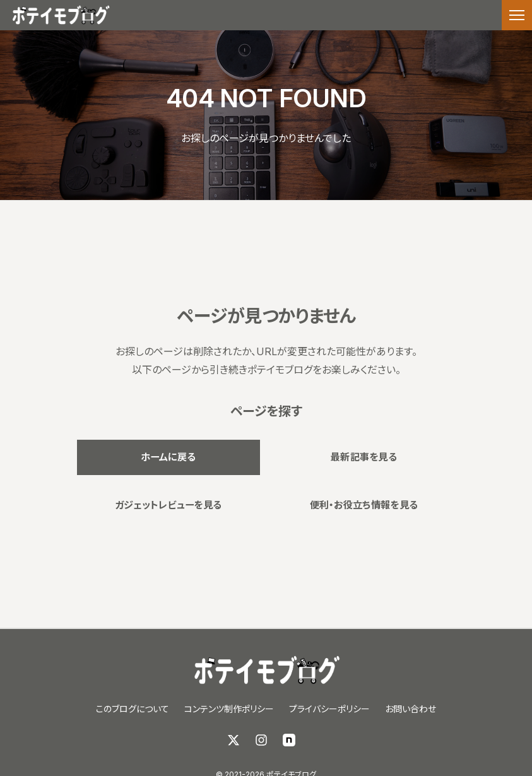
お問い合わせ (411, 709)
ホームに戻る (168, 456)
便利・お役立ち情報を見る (364, 507)
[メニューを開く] (517, 15)
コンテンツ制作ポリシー (229, 709)
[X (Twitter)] (233, 740)
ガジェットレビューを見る (168, 507)
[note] (289, 740)
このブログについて (133, 709)
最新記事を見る (364, 456)
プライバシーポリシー (329, 709)
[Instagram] (261, 740)
